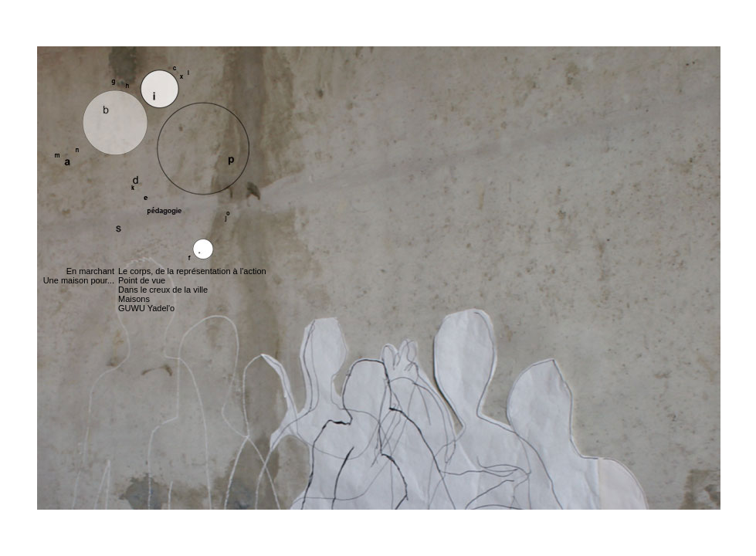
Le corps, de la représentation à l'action (192, 271)
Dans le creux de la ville (163, 290)
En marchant (90, 271)
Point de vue (142, 280)
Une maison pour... (79, 280)
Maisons (134, 299)
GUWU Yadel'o (146, 308)
